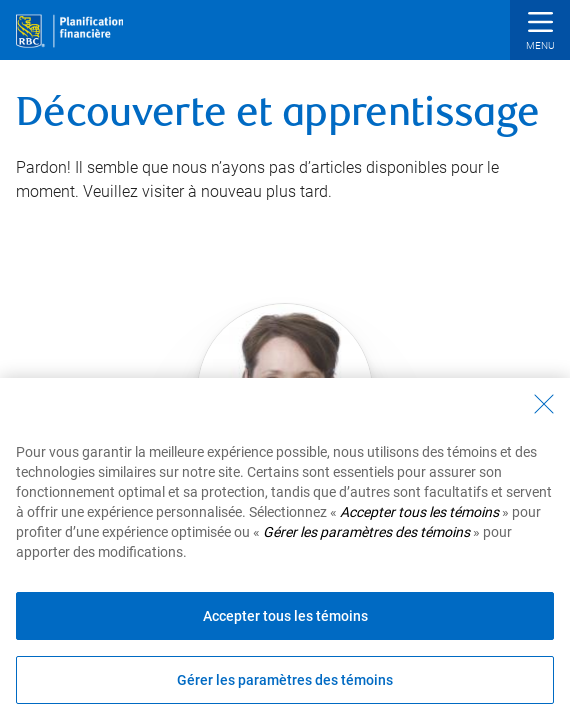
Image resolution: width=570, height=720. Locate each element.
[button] (540, 32)
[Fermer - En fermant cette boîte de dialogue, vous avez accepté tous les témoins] (544, 404)
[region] (285, 549)
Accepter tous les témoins (285, 616)
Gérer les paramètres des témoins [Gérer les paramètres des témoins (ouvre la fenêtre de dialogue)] (285, 680)
